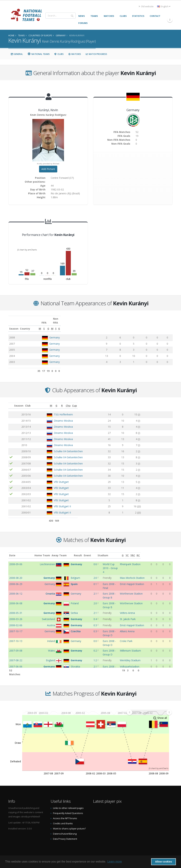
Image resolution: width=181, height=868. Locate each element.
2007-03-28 (16, 650)
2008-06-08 (16, 588)
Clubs (59, 54)
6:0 (90, 643)
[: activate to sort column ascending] (11, 402)
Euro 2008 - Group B (108, 582)
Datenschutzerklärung (65, 830)
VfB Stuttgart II (51, 502)
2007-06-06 (16, 637)
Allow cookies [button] (164, 862)
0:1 (90, 576)
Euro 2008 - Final (106, 576)
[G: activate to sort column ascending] (132, 325)
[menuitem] (149, 709)
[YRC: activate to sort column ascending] (164, 552)
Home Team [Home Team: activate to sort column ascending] (47, 551)
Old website (146, 6)
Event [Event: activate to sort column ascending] (100, 551)
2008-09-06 (16, 560)
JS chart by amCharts (27, 250)
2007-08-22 (16, 631)
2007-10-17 (16, 613)
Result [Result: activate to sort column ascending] (90, 551)
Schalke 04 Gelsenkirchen (57, 447)
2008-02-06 (16, 607)
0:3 (90, 607)
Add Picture (48, 169)
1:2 (90, 631)
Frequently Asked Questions (68, 809)
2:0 (90, 570)
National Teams (39, 54)
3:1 (90, 662)
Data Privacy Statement (65, 835)
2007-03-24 (16, 656)
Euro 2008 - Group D (108, 613)
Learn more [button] (115, 862)
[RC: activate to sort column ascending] (170, 552)
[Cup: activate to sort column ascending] (167, 402)
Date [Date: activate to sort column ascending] (12, 551)
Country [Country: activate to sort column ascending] (47, 325)
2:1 (90, 582)
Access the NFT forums (65, 814)
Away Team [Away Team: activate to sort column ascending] (64, 551)
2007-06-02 (16, 643)
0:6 (90, 560)
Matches (75, 54)
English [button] (164, 6)
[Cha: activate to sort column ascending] (156, 402)
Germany (55, 334)
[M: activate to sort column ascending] (107, 325)
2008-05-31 (16, 594)
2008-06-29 (16, 576)
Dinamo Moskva (52, 417)
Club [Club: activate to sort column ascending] (38, 402)
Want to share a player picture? (69, 825)
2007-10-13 (16, 619)
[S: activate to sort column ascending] (120, 325)
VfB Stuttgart (50, 478)
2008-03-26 (16, 601)
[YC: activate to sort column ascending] (159, 552)
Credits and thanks (63, 820)
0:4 (90, 601)
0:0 (90, 619)
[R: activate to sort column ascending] (140, 402)
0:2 (90, 625)
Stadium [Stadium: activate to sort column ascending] (128, 551)
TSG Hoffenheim (52, 411)
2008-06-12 (16, 582)
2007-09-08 (16, 625)
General (17, 54)
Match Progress (96, 54)
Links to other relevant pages (68, 804)
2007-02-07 (16, 662)
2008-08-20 (16, 570)
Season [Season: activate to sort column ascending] (14, 325)
